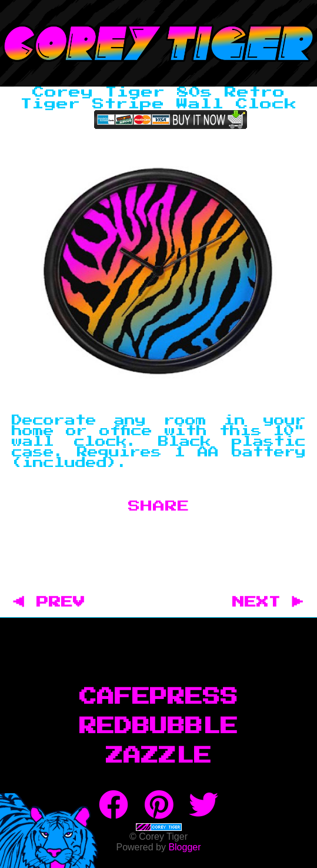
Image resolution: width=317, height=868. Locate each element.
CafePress (159, 697)
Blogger (184, 847)
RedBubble (159, 727)
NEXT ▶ (268, 602)
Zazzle (159, 756)
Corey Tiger (158, 43)
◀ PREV (56, 602)
